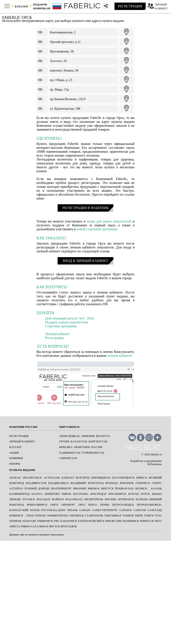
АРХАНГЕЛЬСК (32, 478)
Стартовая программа (61, 326)
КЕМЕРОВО (52, 494)
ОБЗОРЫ (15, 464)
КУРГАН (133, 494)
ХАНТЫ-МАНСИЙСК (91, 521)
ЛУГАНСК (28, 499)
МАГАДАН (43, 499)
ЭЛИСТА (15, 526)
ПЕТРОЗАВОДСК (123, 505)
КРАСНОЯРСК (117, 494)
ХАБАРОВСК (69, 521)
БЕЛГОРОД (83, 478)
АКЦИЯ (14, 453)
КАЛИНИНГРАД (19, 494)
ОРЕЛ (82, 505)
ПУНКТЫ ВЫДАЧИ (22, 470)
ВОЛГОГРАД (96, 483)
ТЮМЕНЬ (15, 521)
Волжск (141, 488)
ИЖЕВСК (94, 488)
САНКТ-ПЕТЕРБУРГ (105, 510)
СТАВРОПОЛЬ (94, 516)
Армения (88, 436)
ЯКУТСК (54, 526)
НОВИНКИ (16, 458)
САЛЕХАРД (155, 510)
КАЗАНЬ (156, 488)
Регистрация (54, 338)
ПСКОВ (35, 510)
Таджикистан (70, 453)
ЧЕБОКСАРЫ (113, 521)
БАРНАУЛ (68, 478)
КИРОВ (66, 494)
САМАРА (85, 510)
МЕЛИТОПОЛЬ (94, 499)
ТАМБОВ (128, 516)
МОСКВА (111, 499)
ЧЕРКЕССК (147, 521)
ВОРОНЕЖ (127, 483)
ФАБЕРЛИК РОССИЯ (23, 427)
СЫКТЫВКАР (113, 516)
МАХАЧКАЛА (74, 499)
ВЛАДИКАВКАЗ (58, 483)
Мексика (66, 447)
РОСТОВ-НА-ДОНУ (53, 510)
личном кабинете (119, 356)
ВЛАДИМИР (78, 483)
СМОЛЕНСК (76, 516)
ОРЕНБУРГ (68, 505)
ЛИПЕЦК (15, 499)
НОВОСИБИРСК (37, 505)
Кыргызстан (98, 441)
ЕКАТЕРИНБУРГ (61, 488)
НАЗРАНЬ (142, 499)
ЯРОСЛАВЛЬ (69, 526)
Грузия (64, 441)
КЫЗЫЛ (157, 494)
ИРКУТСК (107, 488)
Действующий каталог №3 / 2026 (69, 318)
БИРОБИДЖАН (101, 478)
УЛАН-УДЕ (29, 521)
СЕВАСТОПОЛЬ (36, 516)
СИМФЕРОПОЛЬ (57, 516)
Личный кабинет (57, 334)
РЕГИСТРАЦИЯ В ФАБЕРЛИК (85, 208)
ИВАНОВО (80, 488)
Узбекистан (68, 458)
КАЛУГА (37, 494)
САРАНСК (126, 510)
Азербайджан (69, 436)
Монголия (82, 447)
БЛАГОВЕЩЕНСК (123, 478)
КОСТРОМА (81, 494)
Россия (97, 447)
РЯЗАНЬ (73, 510)
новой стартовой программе (97, 229)
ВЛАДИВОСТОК (36, 483)
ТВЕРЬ (139, 516)
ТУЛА (158, 516)
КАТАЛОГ (16, 447)
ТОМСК (149, 516)
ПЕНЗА (93, 505)
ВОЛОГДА (112, 483)
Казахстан (79, 441)
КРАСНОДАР (98, 494)
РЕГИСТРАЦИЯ (130, 6)
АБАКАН (15, 478)
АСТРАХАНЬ (52, 478)
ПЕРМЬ (105, 505)
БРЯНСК (142, 478)
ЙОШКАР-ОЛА (125, 488)
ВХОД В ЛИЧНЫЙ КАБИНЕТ (85, 261)
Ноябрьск (16, 516)
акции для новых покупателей (109, 221)
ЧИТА (158, 521)
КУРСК (145, 494)
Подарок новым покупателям (67, 322)
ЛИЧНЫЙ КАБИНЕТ (22, 441)
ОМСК (54, 505)
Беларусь (103, 436)
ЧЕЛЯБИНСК (131, 521)
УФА (57, 521)
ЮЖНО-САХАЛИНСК (34, 526)
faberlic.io (156, 454)
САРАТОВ (140, 510)
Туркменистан (93, 453)
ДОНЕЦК (44, 488)
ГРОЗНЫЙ (30, 488)
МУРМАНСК (126, 499)
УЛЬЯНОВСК (45, 521)
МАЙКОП (58, 499)
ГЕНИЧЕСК (143, 483)
